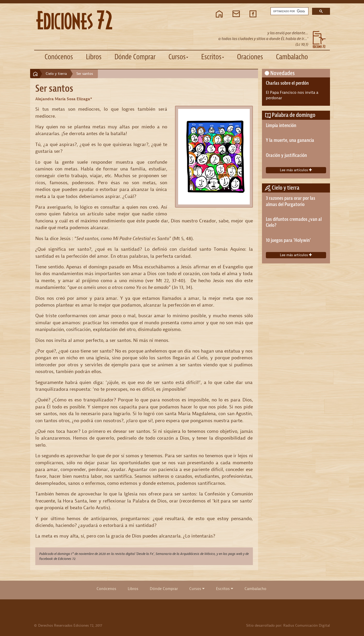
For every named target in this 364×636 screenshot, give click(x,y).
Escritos (225, 589)
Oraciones (250, 57)
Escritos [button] (213, 57)
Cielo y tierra (56, 74)
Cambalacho (292, 57)
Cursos (197, 589)
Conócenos (59, 57)
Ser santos (85, 74)
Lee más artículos (296, 170)
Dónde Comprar (135, 57)
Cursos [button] (178, 57)
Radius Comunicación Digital (307, 625)
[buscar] (289, 11)
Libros (94, 57)
